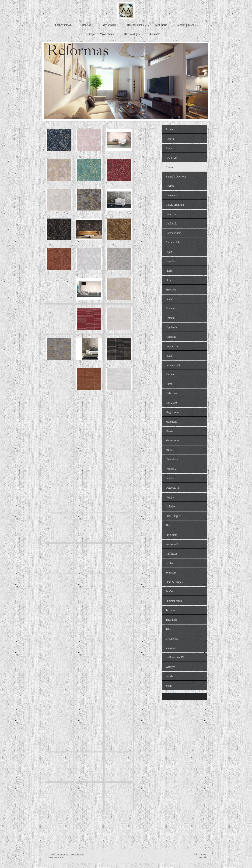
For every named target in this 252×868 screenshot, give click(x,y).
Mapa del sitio (77, 854)
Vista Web (202, 857)
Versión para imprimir (58, 854)
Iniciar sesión (200, 854)
